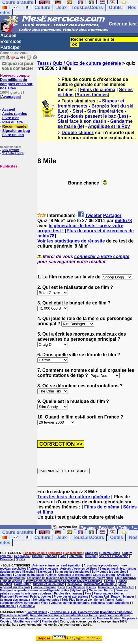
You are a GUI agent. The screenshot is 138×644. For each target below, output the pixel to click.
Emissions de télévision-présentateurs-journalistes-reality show (70, 578)
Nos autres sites (13, 153)
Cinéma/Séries (110, 553)
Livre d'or (11, 118)
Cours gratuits (18, 532)
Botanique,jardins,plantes (72, 572)
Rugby (116, 597)
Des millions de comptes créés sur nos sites (16, 82)
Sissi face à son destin (82, 121)
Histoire (37, 556)
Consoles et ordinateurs (74, 575)
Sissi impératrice (105, 111)
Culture (42, 7)
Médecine (95, 590)
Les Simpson (76, 587)
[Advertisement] (17, 197)
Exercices (11, 41)
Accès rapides (14, 114)
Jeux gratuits (10, 150)
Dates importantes (12, 578)
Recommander (15, 126)
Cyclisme (123, 575)
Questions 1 (123, 603)
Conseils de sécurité (15, 615)
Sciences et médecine (114, 556)
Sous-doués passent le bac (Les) (93, 116)
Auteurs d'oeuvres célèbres (79, 569)
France (122, 581)
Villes (45, 603)
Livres (91, 587)
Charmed (6, 575)
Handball (6, 584)
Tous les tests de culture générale (74, 497)
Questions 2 (8, 606)
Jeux (61, 7)
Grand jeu (91, 553)
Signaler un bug (16, 131)
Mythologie (79, 590)
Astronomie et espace (43, 569)
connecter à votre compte (102, 256)
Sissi (78, 111)
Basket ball (45, 572)
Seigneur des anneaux (15, 600)
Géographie (22, 556)
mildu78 (123, 221)
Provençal (7, 559)
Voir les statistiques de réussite (71, 241)
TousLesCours (87, 7)
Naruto (109, 590)
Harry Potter (23, 584)
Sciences (129, 597)
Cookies (6, 622)
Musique (91, 556)
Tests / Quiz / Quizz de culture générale (79, 63)
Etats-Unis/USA (125, 578)
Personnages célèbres (109, 593)
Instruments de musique (101, 584)
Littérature (76, 556)
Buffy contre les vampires (109, 572)
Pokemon (21, 597)
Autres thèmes (92, 95)
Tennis (109, 600)
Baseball (29, 572)
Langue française (44, 587)
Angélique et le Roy (109, 126)
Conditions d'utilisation (117, 612)
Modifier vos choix (26, 622)
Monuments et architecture (116, 587)
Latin (63, 556)
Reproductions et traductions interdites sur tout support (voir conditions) (79, 615)
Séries (98, 600)
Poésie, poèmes (41, 597)
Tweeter (93, 215)
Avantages (10, 97)
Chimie (51, 575)
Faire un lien (13, 135)
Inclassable (74, 584)
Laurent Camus (37, 612)
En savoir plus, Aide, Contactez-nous (75, 612)
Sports (20, 559)
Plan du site (13, 122)
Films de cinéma (98, 90)
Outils (115, 7)
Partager (112, 215)
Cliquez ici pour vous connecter (18, 66)
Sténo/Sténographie (46, 600)
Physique (6, 597)
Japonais (51, 556)
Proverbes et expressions (71, 597)
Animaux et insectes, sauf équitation (57, 565)
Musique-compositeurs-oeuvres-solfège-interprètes (35, 590)
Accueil (8, 36)
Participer (11, 47)
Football (110, 581)
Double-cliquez (78, 133)
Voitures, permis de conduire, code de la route (82, 603)
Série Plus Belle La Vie (76, 600)
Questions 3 (27, 606)
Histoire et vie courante (49, 584)
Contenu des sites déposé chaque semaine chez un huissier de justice (47, 618)
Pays (88, 593)
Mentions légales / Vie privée (116, 618)
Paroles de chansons (68, 593)
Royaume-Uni (100, 597)
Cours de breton (104, 575)
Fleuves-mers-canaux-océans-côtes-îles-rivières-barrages (63, 581)
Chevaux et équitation (29, 575)
